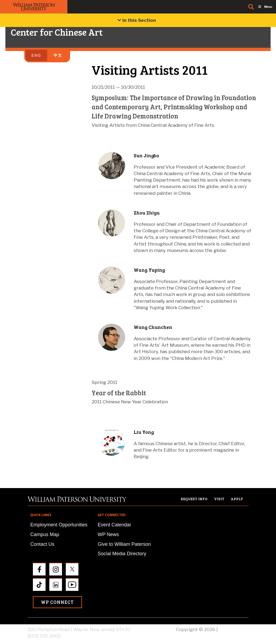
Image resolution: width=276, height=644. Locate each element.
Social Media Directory (122, 554)
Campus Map (45, 534)
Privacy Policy (234, 629)
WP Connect (57, 602)
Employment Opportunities (59, 525)
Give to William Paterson (124, 544)
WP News (108, 534)
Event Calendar (114, 525)
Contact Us (42, 544)
